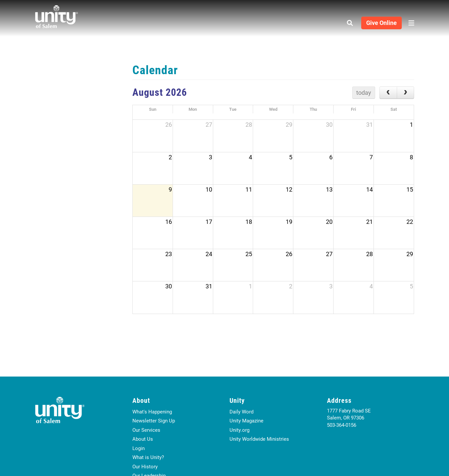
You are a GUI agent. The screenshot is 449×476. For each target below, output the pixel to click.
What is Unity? (148, 457)
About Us (143, 439)
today (364, 92)
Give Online (381, 23)
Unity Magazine (246, 420)
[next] (405, 93)
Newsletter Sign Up (154, 420)
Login (139, 448)
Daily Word (241, 411)
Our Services (146, 430)
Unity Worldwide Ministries (259, 439)
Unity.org (239, 430)
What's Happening (152, 411)
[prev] (388, 93)
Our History (145, 466)
